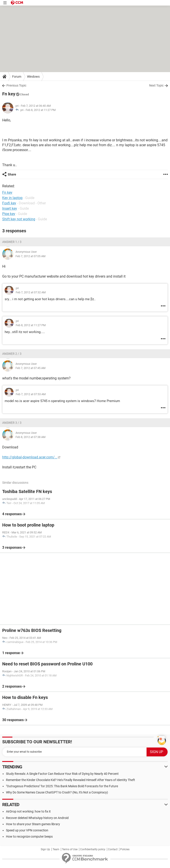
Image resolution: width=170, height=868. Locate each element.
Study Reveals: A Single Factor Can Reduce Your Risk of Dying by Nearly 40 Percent (62, 774)
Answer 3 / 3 (12, 423)
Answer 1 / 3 (12, 242)
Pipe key (9, 214)
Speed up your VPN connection (27, 830)
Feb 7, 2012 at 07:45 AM (30, 368)
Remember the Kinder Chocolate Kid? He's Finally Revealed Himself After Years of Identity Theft (71, 780)
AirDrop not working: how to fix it (28, 811)
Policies (125, 849)
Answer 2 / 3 (12, 354)
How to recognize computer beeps (29, 836)
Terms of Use (70, 849)
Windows (33, 77)
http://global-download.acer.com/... (30, 457)
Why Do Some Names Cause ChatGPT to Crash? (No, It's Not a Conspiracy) (57, 792)
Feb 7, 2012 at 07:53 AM (31, 394)
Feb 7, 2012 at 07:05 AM (30, 256)
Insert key (10, 208)
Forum (17, 77)
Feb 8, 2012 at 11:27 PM (41, 110)
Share (12, 174)
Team (56, 849)
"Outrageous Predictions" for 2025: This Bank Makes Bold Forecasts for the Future (62, 786)
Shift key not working (19, 219)
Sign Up (45, 849)
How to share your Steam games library (33, 824)
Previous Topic (16, 85)
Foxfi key (9, 203)
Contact (113, 849)
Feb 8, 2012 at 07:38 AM (30, 437)
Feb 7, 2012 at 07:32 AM (31, 292)
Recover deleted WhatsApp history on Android (37, 818)
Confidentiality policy (93, 849)
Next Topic (156, 85)
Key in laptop (12, 198)
